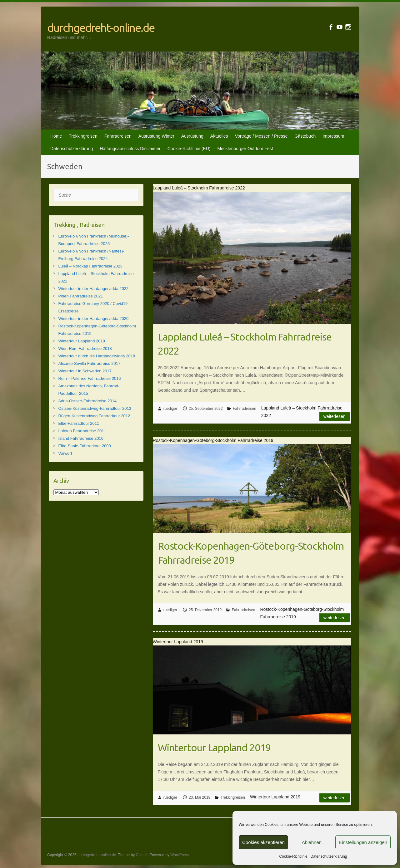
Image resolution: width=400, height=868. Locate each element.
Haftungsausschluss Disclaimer (130, 149)
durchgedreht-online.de (101, 28)
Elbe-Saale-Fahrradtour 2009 (84, 446)
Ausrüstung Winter (156, 136)
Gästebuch (305, 136)
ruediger (170, 409)
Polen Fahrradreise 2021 (80, 296)
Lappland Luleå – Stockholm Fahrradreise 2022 (245, 344)
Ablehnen (312, 842)
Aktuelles (219, 136)
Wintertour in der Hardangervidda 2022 (93, 289)
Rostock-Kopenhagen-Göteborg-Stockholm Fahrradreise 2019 (251, 553)
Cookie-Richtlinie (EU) (189, 149)
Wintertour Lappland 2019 (214, 748)
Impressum (333, 136)
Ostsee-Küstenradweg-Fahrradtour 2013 (95, 408)
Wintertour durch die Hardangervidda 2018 (97, 356)
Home (56, 136)
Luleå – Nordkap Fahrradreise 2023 (90, 266)
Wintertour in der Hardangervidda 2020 (93, 319)
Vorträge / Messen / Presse (261, 136)
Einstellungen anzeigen (363, 842)
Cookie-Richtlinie (293, 856)
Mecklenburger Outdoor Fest (245, 149)
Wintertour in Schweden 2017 (85, 371)
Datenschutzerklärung (329, 856)
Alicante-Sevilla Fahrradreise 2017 (89, 363)
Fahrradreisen (118, 136)
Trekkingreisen (83, 136)
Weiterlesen (335, 416)
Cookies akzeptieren (263, 842)
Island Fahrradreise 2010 (81, 438)
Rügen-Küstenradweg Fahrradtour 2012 (94, 416)
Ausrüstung (192, 136)
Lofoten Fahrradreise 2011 (82, 431)
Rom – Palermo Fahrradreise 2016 (89, 378)
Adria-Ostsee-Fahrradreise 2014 (87, 401)
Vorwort (65, 453)
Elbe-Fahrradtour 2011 (79, 423)
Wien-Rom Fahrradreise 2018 (85, 348)
